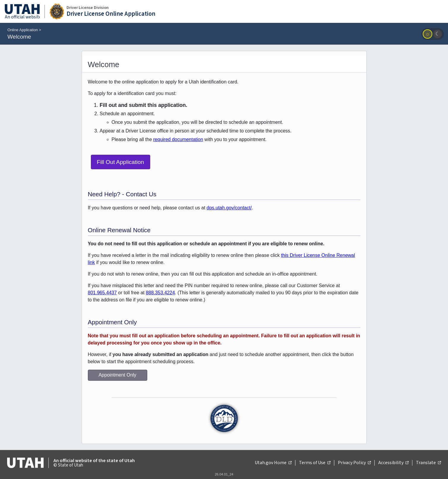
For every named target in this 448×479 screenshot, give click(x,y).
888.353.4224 (160, 293)
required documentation (178, 139)
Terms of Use (315, 463)
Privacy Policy (354, 463)
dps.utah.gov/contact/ (229, 208)
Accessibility (393, 463)
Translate (428, 463)
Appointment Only (117, 375)
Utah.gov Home (273, 463)
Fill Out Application (120, 162)
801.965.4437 (102, 293)
